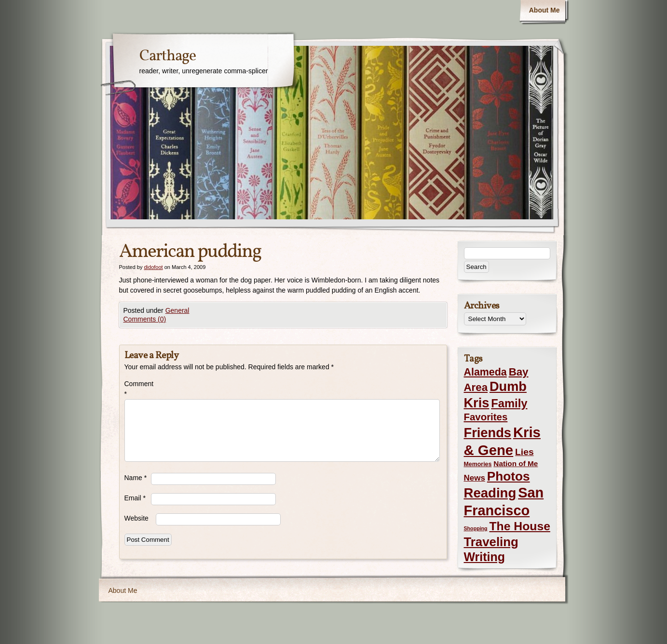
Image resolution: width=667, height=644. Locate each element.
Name (136, 478)
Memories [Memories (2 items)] (478, 464)
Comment (138, 389)
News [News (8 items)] (475, 478)
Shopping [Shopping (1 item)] (476, 528)
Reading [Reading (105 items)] (490, 493)
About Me (544, 10)
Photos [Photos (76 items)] (509, 476)
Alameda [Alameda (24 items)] (485, 372)
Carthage (168, 56)
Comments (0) (145, 319)
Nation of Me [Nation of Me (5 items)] (516, 463)
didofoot (153, 267)
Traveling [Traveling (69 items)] (491, 542)
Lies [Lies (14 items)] (524, 452)
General (177, 310)
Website (136, 518)
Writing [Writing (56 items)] (484, 557)
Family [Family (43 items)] (509, 403)
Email (135, 498)
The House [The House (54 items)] (520, 526)
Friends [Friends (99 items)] (488, 433)
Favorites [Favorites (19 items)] (486, 417)
